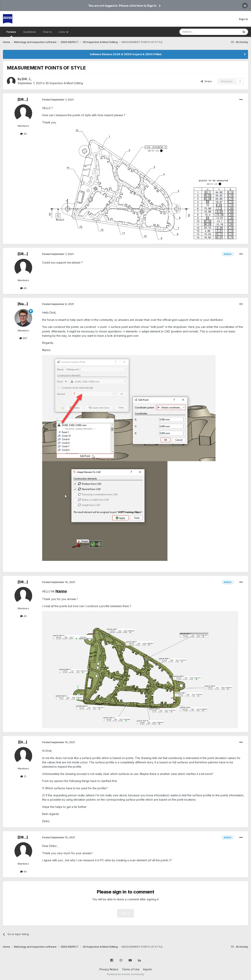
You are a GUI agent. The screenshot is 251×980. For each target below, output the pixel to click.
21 (23, 776)
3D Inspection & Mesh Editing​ (64, 83)
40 (23, 134)
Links (64, 32)
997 (23, 338)
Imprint (147, 969)
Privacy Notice (109, 969)
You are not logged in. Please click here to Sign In (122, 6)
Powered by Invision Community (125, 974)
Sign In (243, 19)
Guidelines (30, 32)
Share (206, 81)
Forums (11, 34)
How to (47, 32)
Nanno (61, 591)
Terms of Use (131, 969)
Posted (58, 99)
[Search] (199, 32)
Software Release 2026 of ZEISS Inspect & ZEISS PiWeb (126, 54)
